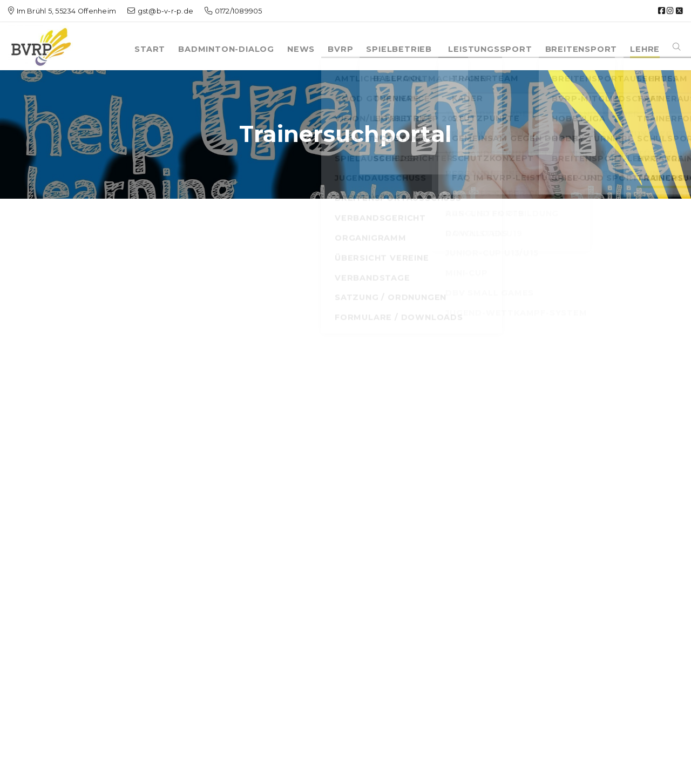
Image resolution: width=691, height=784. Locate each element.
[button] (677, 43)
